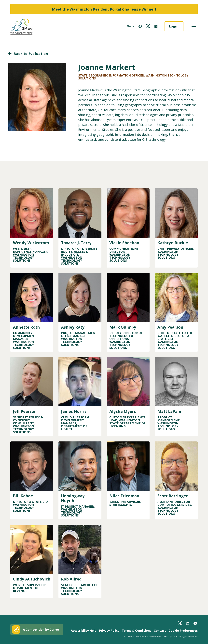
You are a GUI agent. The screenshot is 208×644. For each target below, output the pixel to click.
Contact (160, 631)
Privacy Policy (109, 631)
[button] (140, 26)
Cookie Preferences (183, 631)
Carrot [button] (165, 637)
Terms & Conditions (137, 631)
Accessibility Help (84, 631)
